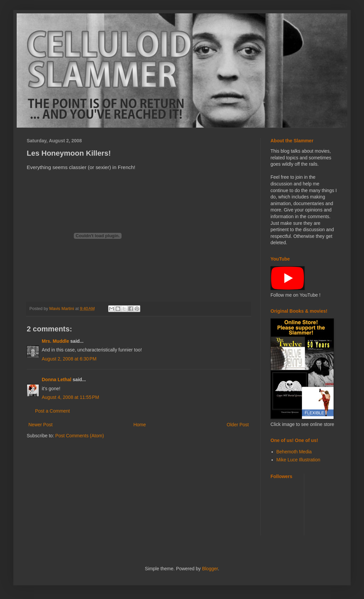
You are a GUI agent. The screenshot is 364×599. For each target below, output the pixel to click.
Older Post (238, 425)
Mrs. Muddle (55, 341)
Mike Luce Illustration (299, 460)
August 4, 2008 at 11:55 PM (70, 397)
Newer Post (40, 425)
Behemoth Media (294, 452)
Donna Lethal (57, 380)
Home (139, 425)
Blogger (210, 569)
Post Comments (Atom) (80, 436)
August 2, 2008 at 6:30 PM (69, 359)
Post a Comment (52, 411)
